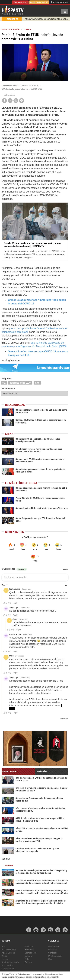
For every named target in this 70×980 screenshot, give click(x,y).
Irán (3, 946)
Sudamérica (7, 965)
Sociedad (29, 946)
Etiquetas (7, 378)
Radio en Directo (39, 2)
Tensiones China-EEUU (20, 383)
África (4, 956)
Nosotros (52, 949)
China (27, 29)
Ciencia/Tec (30, 952)
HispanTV (13, 10)
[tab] (18, 771)
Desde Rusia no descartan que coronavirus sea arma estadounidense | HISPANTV (32, 245)
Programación (61, 2)
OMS (37, 383)
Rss (50, 959)
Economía (30, 949)
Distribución (54, 946)
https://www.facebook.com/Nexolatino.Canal (46, 19)
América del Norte (10, 962)
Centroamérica (9, 968)
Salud (28, 959)
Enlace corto (8, 389)
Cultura (28, 962)
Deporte (29, 956)
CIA (4, 383)
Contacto (52, 952)
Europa (5, 959)
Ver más (6, 859)
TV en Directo (20, 2)
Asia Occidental (9, 949)
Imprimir (9, 95)
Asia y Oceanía (11, 29)
